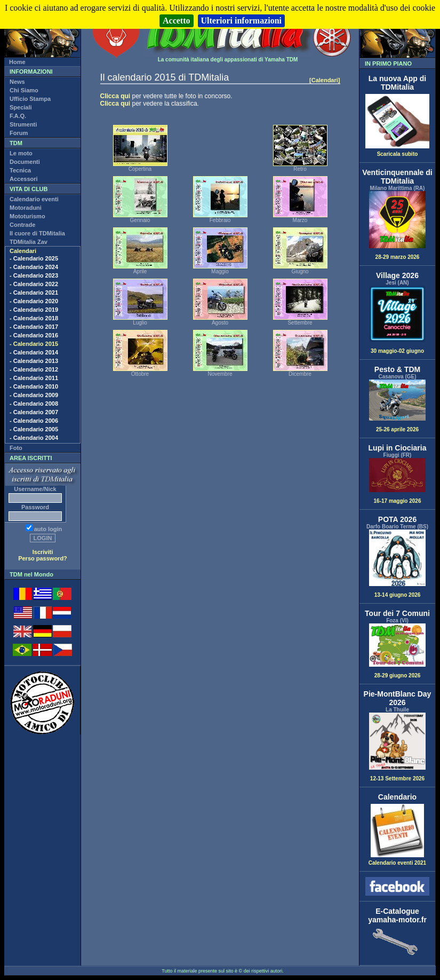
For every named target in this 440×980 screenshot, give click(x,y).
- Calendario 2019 (34, 310)
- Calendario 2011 (34, 378)
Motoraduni (26, 208)
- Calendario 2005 (34, 429)
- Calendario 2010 (34, 386)
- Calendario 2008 (34, 404)
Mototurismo (27, 216)
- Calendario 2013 (34, 361)
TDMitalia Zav (29, 242)
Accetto (177, 21)
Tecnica (20, 170)
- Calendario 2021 (34, 293)
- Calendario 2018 (34, 318)
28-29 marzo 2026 (397, 226)
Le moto (21, 153)
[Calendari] (325, 80)
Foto (16, 448)
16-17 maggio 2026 (397, 481)
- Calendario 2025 (34, 258)
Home (17, 62)
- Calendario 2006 (34, 421)
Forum (19, 133)
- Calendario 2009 (34, 395)
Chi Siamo (24, 90)
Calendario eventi (34, 199)
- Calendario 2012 (34, 369)
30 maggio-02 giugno (397, 320)
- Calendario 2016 (34, 335)
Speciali (21, 107)
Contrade (22, 225)
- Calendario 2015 (34, 344)
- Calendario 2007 (34, 412)
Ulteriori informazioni (242, 21)
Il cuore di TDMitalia (37, 233)
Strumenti (23, 124)
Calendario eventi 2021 (397, 860)
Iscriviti (43, 552)
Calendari (23, 251)
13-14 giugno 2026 (397, 564)
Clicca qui (115, 96)
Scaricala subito (397, 152)
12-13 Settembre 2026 (397, 747)
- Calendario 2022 (34, 284)
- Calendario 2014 (34, 352)
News (17, 82)
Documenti (25, 162)
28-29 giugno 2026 (397, 651)
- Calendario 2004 (34, 438)
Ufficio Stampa (30, 99)
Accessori (24, 179)
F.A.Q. (18, 116)
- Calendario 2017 (34, 327)
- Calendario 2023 (34, 275)
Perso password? (43, 558)
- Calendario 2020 (34, 301)
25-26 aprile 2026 (397, 406)
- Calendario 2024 (34, 267)
